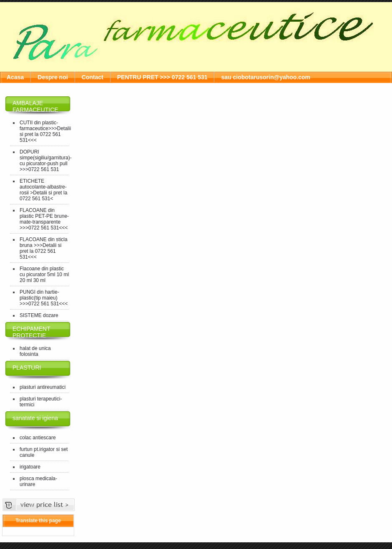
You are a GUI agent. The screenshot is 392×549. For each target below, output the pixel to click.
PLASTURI (27, 368)
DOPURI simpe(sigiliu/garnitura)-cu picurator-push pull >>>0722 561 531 (45, 161)
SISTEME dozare (39, 315)
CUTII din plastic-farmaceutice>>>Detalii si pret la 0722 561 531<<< (45, 131)
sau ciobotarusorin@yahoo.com (266, 77)
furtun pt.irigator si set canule (44, 452)
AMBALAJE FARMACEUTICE (35, 106)
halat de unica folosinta (35, 351)
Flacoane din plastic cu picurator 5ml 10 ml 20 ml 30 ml (44, 274)
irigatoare (30, 467)
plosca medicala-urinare (38, 481)
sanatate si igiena (35, 418)
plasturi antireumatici (43, 387)
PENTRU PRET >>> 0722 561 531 (162, 77)
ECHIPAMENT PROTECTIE (31, 332)
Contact (93, 77)
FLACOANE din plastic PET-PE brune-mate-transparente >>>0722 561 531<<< (44, 219)
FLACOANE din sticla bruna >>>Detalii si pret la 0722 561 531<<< (44, 248)
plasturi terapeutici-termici (41, 402)
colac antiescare (38, 438)
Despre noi (53, 77)
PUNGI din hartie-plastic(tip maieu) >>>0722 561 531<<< (44, 298)
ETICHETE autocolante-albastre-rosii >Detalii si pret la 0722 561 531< (43, 190)
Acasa (15, 77)
